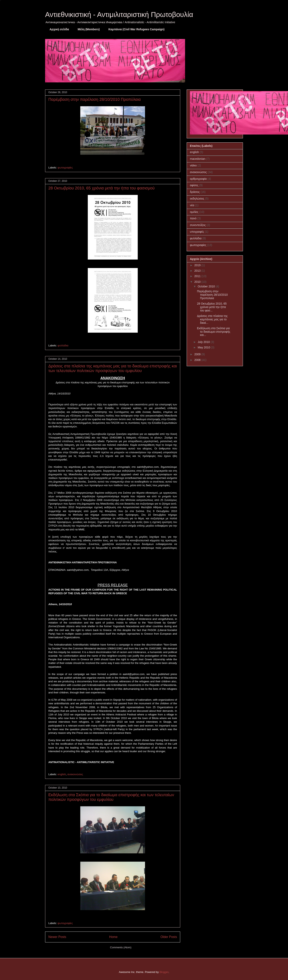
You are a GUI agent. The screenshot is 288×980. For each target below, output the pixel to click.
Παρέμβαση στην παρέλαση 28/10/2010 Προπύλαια (95, 99)
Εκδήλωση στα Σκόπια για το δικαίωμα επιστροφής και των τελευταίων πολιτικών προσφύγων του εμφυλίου (111, 797)
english (62, 774)
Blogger (164, 972)
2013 (198, 271)
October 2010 (207, 286)
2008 (198, 360)
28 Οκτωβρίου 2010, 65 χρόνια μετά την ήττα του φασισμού (102, 188)
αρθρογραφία (198, 179)
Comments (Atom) (121, 947)
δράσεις (195, 192)
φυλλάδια (63, 345)
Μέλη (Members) (89, 29)
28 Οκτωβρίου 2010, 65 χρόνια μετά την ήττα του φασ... (212, 307)
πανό (193, 218)
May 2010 (204, 347)
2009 (198, 354)
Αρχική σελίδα (59, 29)
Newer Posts (57, 937)
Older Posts (169, 937)
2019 (198, 265)
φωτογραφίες (65, 168)
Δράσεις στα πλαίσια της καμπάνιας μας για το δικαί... (212, 319)
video (193, 165)
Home (113, 937)
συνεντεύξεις (198, 225)
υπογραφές (197, 232)
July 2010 (204, 342)
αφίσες (194, 185)
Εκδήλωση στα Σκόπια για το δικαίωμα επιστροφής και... (214, 332)
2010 (198, 282)
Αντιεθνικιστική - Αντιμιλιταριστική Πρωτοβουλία (119, 14)
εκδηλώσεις (197, 199)
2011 (198, 276)
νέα (192, 205)
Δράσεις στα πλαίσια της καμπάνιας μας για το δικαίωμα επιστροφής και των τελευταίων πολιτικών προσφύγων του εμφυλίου (113, 368)
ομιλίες (194, 212)
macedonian (198, 159)
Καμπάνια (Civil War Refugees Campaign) (136, 29)
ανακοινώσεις (75, 774)
